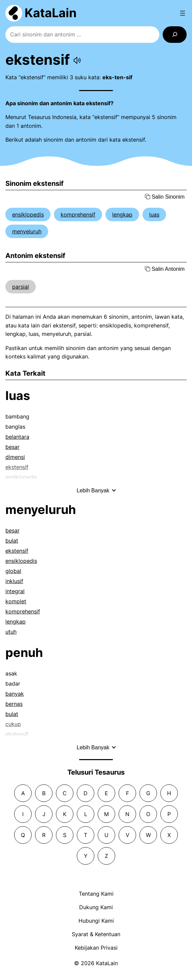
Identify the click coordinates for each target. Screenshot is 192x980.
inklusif (14, 581)
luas (154, 214)
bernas (14, 704)
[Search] (175, 35)
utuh (11, 632)
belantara (17, 437)
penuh (24, 653)
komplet (16, 601)
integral (15, 591)
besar (12, 447)
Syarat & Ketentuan (96, 934)
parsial (21, 287)
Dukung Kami (96, 907)
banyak (15, 694)
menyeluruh (27, 231)
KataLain (51, 13)
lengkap (122, 214)
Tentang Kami (96, 894)
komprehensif (78, 214)
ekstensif (17, 551)
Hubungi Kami (96, 921)
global (13, 571)
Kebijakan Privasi (96, 948)
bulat (12, 541)
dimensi (15, 457)
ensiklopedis (28, 214)
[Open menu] (183, 13)
